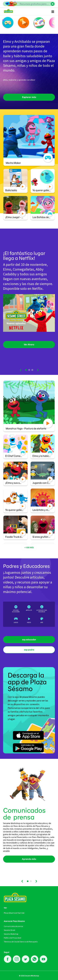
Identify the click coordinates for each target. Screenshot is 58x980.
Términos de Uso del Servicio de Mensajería (21, 942)
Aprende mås (29, 859)
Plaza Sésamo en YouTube (14, 913)
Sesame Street (10, 930)
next (38, 370)
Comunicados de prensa (13, 926)
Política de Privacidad (12, 938)
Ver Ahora (29, 345)
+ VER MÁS (29, 548)
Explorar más (29, 97)
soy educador (29, 640)
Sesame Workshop (11, 934)
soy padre (29, 650)
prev (21, 370)
